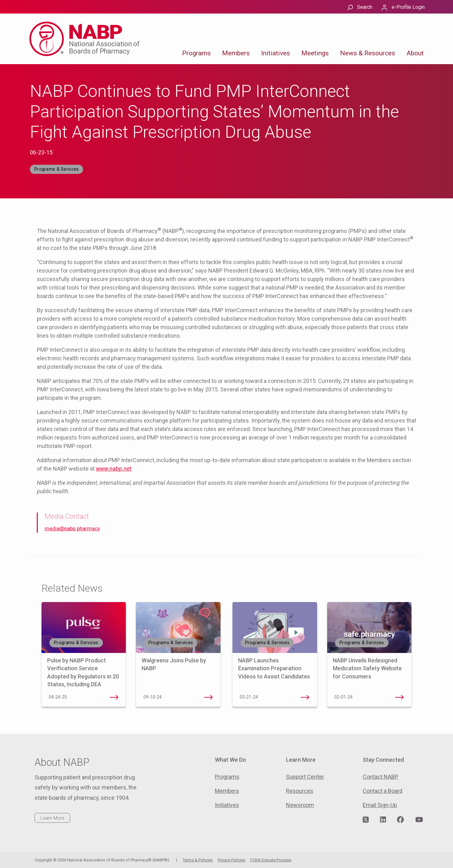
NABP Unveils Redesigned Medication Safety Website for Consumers (367, 668)
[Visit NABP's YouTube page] (419, 820)
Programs (196, 53)
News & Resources (368, 53)
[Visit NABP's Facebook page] (400, 820)
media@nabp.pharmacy (72, 529)
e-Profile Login (408, 7)
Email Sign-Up (380, 805)
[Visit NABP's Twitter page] (366, 820)
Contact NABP (380, 777)
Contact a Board (383, 791)
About (415, 53)
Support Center (305, 777)
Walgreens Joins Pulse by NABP (209, 697)
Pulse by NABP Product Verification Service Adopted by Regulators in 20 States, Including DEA (114, 697)
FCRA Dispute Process (271, 860)
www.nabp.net (114, 469)
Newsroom (300, 805)
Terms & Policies (198, 860)
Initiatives (276, 53)
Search (365, 7)
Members (236, 53)
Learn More (52, 818)
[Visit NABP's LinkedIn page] (383, 820)
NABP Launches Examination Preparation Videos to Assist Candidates (275, 668)
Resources (300, 791)
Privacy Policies (232, 860)
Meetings (315, 53)
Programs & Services (56, 169)
